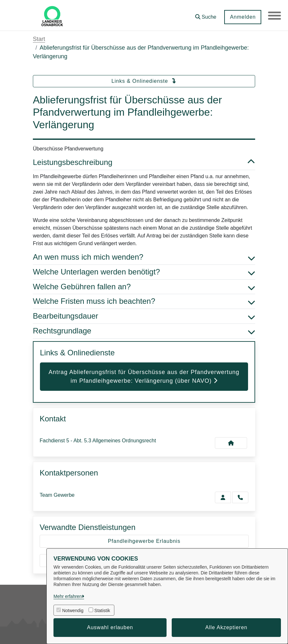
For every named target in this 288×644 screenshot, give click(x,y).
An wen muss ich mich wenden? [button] (144, 257)
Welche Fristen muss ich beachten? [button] (144, 301)
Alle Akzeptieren (226, 627)
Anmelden (243, 17)
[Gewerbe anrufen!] (240, 497)
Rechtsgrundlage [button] (144, 331)
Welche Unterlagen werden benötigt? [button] (144, 272)
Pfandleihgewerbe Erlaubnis (144, 541)
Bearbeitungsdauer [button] (144, 316)
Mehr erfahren (68, 596)
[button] (206, 15)
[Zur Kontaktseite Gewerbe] (223, 497)
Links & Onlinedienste (144, 81)
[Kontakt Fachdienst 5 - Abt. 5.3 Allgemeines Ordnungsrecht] (231, 443)
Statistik (102, 610)
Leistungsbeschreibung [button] (144, 163)
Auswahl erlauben (110, 627)
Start (39, 39)
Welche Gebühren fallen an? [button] (144, 287)
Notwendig (73, 610)
